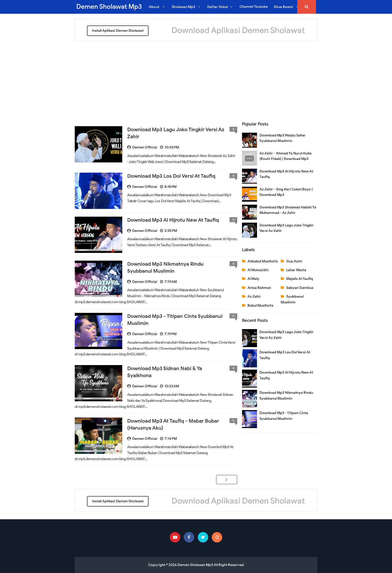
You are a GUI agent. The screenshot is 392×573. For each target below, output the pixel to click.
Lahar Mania (296, 270)
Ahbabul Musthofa (263, 261)
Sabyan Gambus (300, 288)
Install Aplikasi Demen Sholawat (118, 31)
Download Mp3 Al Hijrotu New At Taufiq (173, 220)
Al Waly (253, 279)
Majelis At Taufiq (300, 279)
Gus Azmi (294, 261)
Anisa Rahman (259, 288)
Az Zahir (254, 296)
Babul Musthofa (260, 305)
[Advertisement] (196, 79)
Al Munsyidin (258, 270)
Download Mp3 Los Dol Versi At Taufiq (171, 176)
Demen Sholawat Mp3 (195, 565)
